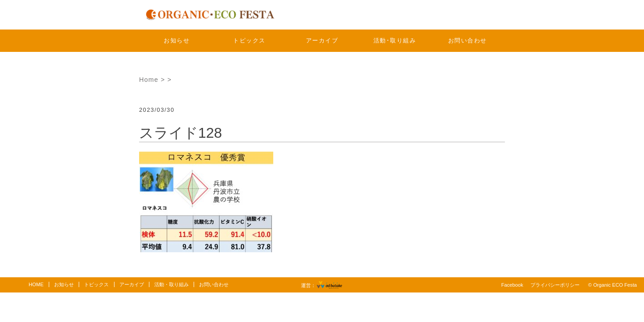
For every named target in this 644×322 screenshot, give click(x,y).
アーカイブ (322, 40)
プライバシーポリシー (555, 285)
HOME (36, 284)
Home (149, 80)
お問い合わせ (468, 40)
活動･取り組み (395, 40)
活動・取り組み (172, 284)
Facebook (512, 285)
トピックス (249, 40)
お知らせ (177, 40)
